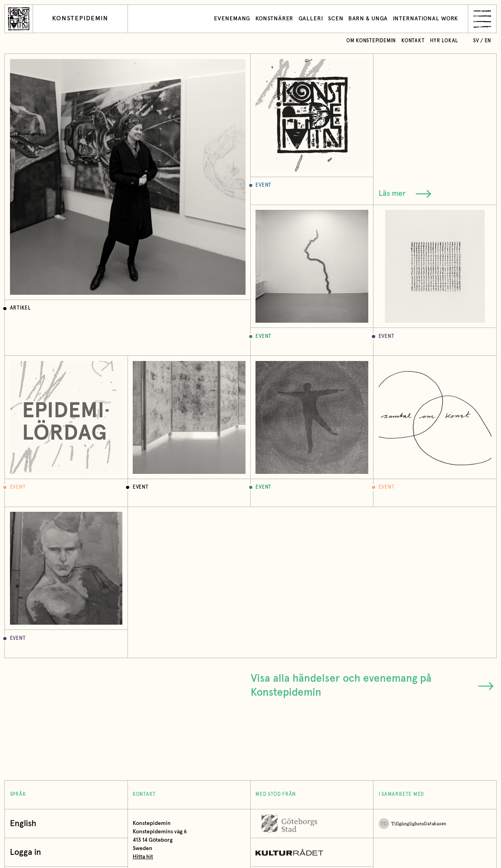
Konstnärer (275, 19)
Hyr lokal (444, 41)
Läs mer (405, 194)
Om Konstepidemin (371, 41)
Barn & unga (368, 19)
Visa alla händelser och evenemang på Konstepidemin (372, 686)
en (488, 41)
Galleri (311, 19)
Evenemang (232, 19)
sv (476, 41)
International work (426, 19)
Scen (336, 19)
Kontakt (413, 41)
